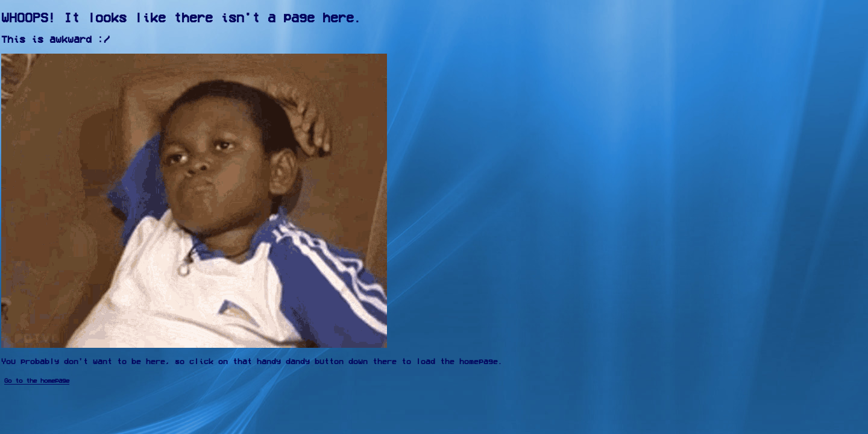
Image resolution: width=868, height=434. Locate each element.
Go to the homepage (37, 381)
